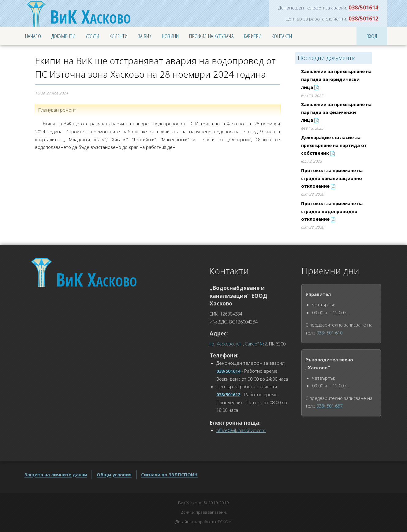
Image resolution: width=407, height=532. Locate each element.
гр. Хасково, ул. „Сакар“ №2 (238, 344)
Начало (33, 36)
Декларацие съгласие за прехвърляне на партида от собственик (334, 145)
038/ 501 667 (329, 406)
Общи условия (114, 475)
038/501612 (363, 18)
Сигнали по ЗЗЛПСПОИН (169, 475)
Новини (170, 36)
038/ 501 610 (329, 333)
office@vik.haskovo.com (241, 430)
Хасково (90, 17)
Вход (372, 36)
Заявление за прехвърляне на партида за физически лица (336, 112)
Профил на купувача (211, 36)
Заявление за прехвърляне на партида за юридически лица (336, 79)
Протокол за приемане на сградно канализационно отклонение (332, 178)
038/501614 (363, 7)
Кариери (253, 36)
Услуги (93, 36)
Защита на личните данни (56, 475)
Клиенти (119, 36)
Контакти (282, 36)
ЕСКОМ (225, 522)
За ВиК (145, 36)
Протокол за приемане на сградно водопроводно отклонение (332, 211)
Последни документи (327, 58)
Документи (63, 36)
